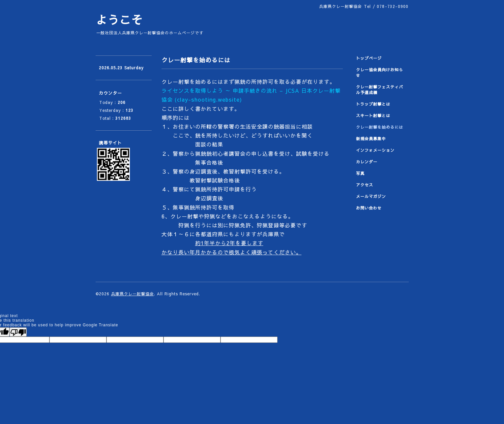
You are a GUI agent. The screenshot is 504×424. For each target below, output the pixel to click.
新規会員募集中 (371, 139)
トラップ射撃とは (373, 104)
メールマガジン (371, 196)
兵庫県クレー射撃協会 (133, 294)
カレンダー (367, 162)
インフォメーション (375, 150)
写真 (360, 173)
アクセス (365, 185)
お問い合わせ (369, 208)
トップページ (369, 58)
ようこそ (119, 20)
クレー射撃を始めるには (380, 127)
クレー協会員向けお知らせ (380, 72)
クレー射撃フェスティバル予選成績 (380, 90)
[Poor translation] (18, 332)
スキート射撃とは (373, 115)
